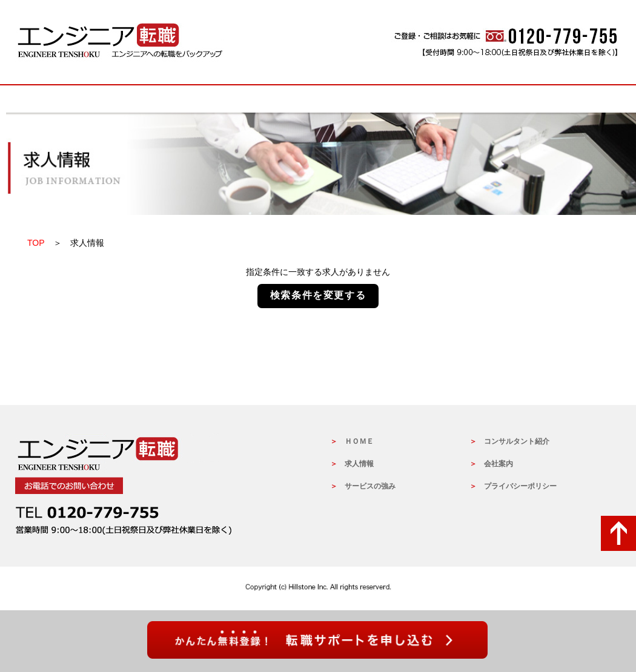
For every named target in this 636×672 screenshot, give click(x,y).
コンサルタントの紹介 (439, 99)
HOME (76, 99)
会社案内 (499, 464)
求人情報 (197, 99)
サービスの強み (318, 99)
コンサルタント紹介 (517, 441)
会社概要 (560, 99)
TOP (36, 243)
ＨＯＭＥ (359, 441)
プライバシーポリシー (520, 486)
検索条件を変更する (318, 295)
